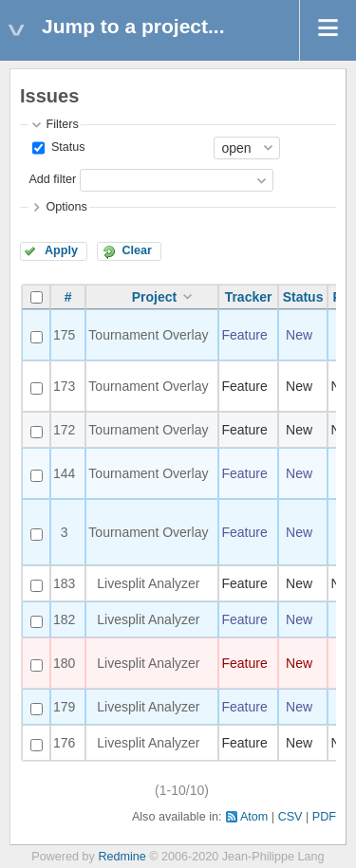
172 (64, 430)
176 (64, 743)
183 (64, 583)
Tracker (249, 297)
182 (64, 619)
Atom (254, 817)
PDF (324, 817)
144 (64, 473)
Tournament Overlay (148, 335)
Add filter (52, 179)
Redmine (122, 857)
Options (66, 207)
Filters (62, 124)
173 (64, 386)
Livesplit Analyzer (148, 583)
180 (64, 663)
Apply (61, 250)
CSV (290, 817)
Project (154, 297)
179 (64, 707)
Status (66, 147)
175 (64, 335)
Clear (137, 250)
